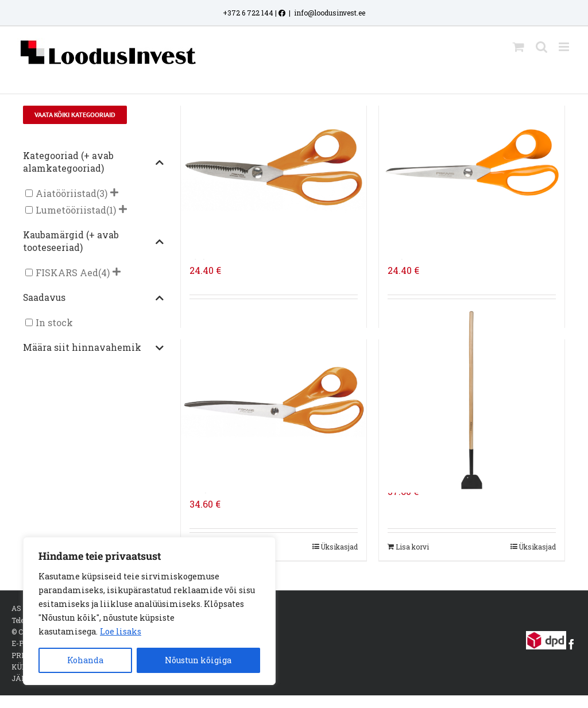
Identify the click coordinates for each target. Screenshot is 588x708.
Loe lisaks (121, 631)
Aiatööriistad (66, 193)
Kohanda (85, 660)
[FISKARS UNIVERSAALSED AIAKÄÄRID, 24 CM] (274, 400)
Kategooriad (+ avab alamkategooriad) (94, 162)
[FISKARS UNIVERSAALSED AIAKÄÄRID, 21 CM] (472, 166)
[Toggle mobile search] (541, 47)
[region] (149, 611)
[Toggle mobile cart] (519, 47)
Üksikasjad (339, 547)
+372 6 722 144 (248, 13)
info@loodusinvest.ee (330, 13)
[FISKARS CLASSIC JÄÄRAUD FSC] (472, 400)
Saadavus (94, 298)
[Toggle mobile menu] (565, 47)
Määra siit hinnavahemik (94, 348)
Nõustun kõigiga (198, 660)
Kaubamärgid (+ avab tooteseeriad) (94, 241)
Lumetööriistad (71, 210)
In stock (54, 322)
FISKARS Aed (67, 272)
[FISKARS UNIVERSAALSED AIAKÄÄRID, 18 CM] (274, 166)
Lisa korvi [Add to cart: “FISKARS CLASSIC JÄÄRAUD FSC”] (412, 547)
